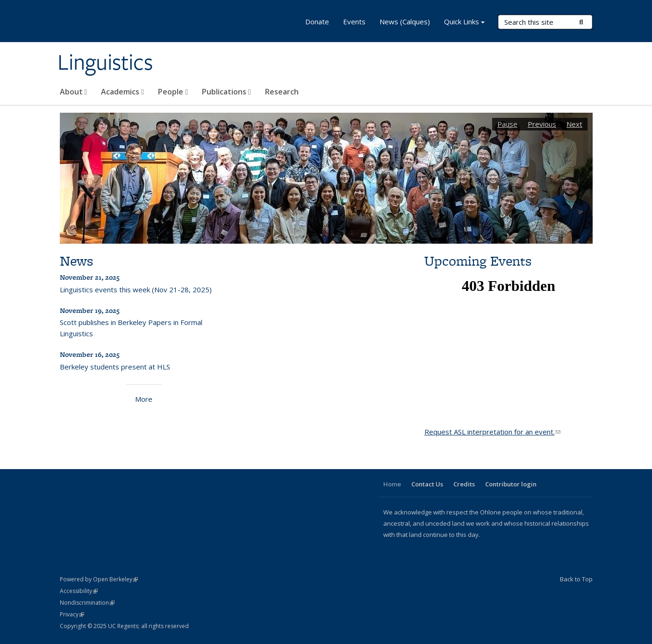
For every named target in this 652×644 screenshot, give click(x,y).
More (144, 399)
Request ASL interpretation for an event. (492, 432)
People (173, 92)
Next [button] (574, 124)
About (74, 92)
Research (282, 92)
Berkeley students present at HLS (115, 367)
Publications (226, 92)
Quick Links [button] (464, 23)
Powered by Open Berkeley (99, 579)
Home (392, 484)
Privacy (72, 614)
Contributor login (511, 484)
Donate (317, 22)
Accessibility (79, 591)
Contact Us (427, 484)
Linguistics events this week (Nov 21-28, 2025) (136, 289)
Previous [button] (542, 124)
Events (354, 22)
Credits (464, 484)
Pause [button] (507, 124)
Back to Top (576, 579)
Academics (122, 92)
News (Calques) (405, 22)
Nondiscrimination (87, 603)
